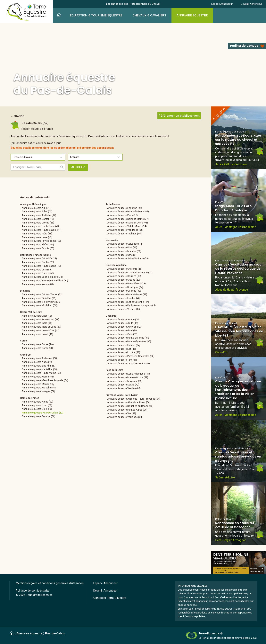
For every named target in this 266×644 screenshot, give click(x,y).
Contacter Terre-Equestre (110, 598)
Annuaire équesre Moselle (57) (39, 388)
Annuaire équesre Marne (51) (38, 377)
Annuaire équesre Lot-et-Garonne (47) (128, 302)
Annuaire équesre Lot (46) (122, 349)
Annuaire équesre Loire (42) (37, 237)
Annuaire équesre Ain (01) (36, 208)
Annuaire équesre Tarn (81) (122, 360)
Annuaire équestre (29, 633)
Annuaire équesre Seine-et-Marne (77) (128, 219)
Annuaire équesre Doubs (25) (38, 262)
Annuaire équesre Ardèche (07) (39, 215)
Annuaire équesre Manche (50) (124, 251)
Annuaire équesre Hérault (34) (124, 345)
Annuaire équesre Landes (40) (124, 298)
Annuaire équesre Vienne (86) (124, 309)
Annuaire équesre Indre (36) (37, 323)
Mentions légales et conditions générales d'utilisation (50, 583)
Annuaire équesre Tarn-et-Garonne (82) (129, 363)
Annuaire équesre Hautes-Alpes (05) (127, 410)
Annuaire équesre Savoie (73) (38, 248)
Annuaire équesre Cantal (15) (38, 219)
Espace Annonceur (222, 4)
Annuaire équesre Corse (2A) (38, 344)
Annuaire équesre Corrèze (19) (124, 276)
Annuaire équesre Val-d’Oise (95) (125, 230)
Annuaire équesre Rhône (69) (38, 245)
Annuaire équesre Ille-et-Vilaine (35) (41, 302)
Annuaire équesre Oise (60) (37, 409)
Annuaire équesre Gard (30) (122, 330)
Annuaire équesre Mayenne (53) (125, 381)
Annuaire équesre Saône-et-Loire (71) (42, 277)
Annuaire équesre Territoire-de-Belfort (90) (45, 281)
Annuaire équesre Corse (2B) (38, 348)
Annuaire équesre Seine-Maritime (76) (128, 258)
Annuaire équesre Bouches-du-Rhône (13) (130, 406)
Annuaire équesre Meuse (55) (38, 384)
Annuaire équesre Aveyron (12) (124, 327)
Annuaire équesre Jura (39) (37, 270)
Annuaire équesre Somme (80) (38, 416)
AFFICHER (78, 167)
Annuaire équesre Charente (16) (125, 269)
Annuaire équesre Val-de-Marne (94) (127, 226)
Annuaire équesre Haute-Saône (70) (41, 266)
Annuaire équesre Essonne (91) (125, 208)
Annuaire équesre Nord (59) (37, 405)
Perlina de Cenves (244, 46)
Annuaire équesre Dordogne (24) (125, 287)
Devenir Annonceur (251, 4)
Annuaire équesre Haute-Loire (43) (41, 226)
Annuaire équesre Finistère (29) (39, 298)
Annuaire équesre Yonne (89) (38, 284)
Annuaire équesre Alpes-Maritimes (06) (129, 402)
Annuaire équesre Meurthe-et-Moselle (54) (45, 380)
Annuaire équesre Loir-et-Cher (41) (41, 330)
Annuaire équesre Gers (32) (122, 334)
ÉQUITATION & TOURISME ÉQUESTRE (96, 15)
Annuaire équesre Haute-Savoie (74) (42, 230)
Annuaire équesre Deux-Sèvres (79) (126, 283)
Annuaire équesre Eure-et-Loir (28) (40, 319)
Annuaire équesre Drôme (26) (38, 223)
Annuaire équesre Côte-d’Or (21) (39, 258)
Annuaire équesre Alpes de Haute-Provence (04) (134, 399)
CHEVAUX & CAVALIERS (149, 15)
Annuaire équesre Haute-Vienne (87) (127, 294)
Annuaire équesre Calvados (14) (125, 244)
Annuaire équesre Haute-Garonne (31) (128, 338)
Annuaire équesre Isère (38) (37, 234)
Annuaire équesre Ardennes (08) (40, 358)
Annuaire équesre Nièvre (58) (38, 273)
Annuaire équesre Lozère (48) (124, 352)
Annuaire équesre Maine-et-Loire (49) (128, 377)
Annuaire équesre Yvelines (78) (124, 234)
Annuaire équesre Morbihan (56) (39, 305)
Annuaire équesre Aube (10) (37, 362)
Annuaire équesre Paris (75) (122, 215)
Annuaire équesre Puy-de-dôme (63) (41, 241)
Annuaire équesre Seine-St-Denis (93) (128, 223)
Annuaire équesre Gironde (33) (124, 291)
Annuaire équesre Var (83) (122, 413)
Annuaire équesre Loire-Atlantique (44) (129, 374)
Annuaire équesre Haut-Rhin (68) (40, 369)
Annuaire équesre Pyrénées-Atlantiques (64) (131, 305)
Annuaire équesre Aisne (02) (37, 402)
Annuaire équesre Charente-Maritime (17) (130, 272)
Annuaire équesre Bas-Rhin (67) (39, 366)
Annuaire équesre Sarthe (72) (123, 385)
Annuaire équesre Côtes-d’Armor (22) (42, 294)
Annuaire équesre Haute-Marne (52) (41, 373)
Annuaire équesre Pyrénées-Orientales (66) (131, 356)
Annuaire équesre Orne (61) (122, 255)
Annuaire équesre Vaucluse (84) (125, 417)
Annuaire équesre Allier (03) (37, 211)
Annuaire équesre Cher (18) (37, 316)
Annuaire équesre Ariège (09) (123, 319)
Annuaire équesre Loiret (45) (37, 334)
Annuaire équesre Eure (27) (122, 247)
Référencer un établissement (179, 116)
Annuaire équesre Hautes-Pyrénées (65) (129, 341)
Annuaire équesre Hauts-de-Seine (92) (128, 211)
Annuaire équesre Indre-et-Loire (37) (41, 327)
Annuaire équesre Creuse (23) (124, 280)
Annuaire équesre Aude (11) (123, 323)
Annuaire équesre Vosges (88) (38, 391)
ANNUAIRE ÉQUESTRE (192, 15)
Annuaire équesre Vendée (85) (124, 388)
